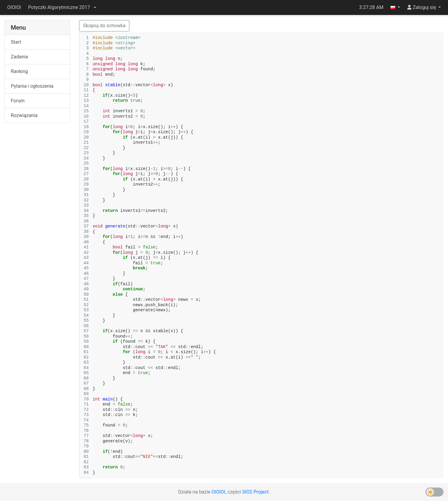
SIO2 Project (255, 492)
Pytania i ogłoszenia (32, 86)
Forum (18, 101)
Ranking (19, 71)
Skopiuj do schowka (104, 26)
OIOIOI (14, 7)
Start (16, 42)
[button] (62, 7)
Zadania (19, 57)
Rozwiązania (24, 115)
